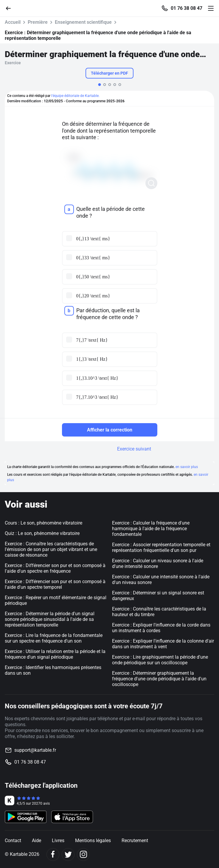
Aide (36, 840)
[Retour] (11, 8)
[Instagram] (83, 854)
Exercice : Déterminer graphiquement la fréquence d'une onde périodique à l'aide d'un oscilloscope (159, 679)
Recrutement (135, 840)
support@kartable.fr (35, 750)
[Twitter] (68, 854)
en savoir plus (187, 467)
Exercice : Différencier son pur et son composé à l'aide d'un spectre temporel (55, 584)
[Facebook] (53, 854)
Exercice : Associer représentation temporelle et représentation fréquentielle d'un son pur (161, 547)
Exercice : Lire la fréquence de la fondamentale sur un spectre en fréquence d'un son (54, 638)
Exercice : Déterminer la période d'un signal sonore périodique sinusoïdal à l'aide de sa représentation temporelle (50, 619)
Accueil (13, 22)
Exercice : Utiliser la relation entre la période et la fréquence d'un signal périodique (55, 654)
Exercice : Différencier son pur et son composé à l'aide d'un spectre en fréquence (55, 568)
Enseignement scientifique (83, 22)
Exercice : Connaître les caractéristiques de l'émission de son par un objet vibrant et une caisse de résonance (51, 549)
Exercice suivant (134, 449)
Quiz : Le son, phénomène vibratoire (42, 533)
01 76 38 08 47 (187, 8)
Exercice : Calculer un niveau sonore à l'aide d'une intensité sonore (158, 564)
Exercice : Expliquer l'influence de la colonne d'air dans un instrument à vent (163, 644)
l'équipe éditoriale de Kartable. (75, 96)
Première (38, 22)
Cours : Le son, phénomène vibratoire (44, 523)
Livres (58, 840)
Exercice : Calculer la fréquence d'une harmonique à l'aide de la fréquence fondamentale (151, 529)
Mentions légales (93, 840)
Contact (13, 840)
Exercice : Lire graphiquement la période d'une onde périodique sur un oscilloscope (160, 660)
